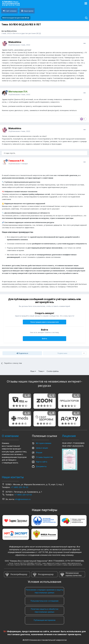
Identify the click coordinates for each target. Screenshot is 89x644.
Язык (33, 371)
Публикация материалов (44, 620)
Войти (44, 339)
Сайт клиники (11, 11)
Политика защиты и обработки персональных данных (44, 610)
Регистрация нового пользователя (45, 322)
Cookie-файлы (53, 371)
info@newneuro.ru (23, 499)
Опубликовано (19, 45)
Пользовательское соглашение (44, 601)
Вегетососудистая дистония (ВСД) (27, 33)
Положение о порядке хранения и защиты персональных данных (44, 591)
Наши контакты (13, 477)
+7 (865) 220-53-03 (23, 495)
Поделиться (22, 353)
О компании (10, 436)
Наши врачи (28, 11)
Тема (41, 371)
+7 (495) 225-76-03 (19, 487)
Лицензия (69, 436)
